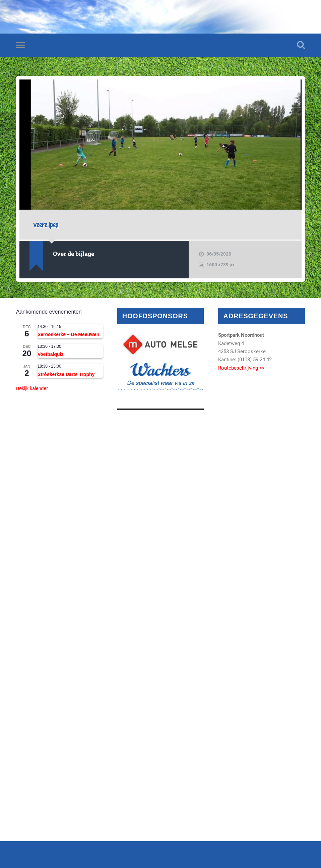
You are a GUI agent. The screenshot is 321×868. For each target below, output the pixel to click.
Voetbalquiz (51, 354)
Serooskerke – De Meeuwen (68, 334)
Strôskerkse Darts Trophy (66, 374)
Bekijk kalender (32, 388)
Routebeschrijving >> (241, 368)
